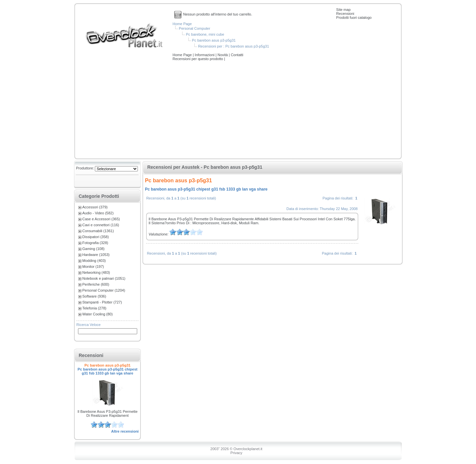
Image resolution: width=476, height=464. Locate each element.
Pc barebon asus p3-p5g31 (214, 40)
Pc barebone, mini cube (205, 34)
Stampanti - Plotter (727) (102, 302)
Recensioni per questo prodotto (198, 59)
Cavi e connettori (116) (101, 225)
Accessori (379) (95, 207)
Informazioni (205, 55)
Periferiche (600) (96, 284)
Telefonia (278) (94, 308)
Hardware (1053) (96, 255)
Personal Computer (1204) (104, 290)
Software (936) (94, 296)
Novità (223, 55)
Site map (343, 10)
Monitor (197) (93, 267)
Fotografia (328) (95, 243)
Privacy (236, 453)
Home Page (182, 24)
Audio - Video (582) (98, 213)
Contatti (237, 55)
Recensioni (345, 14)
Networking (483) (96, 272)
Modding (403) (94, 261)
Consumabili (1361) (98, 231)
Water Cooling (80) (98, 314)
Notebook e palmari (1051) (104, 278)
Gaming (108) (93, 249)
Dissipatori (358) (96, 237)
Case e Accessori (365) (101, 219)
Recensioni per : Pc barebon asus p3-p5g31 (234, 46)
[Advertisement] (238, 110)
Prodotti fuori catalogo (354, 18)
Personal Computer (195, 28)
